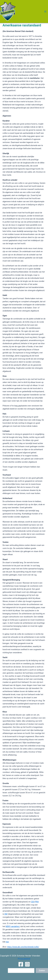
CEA (33, 902)
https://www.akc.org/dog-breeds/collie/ (23, 947)
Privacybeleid (24, 959)
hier (7, 942)
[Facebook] (21, 964)
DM (6, 914)
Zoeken (42, 971)
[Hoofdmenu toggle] (45, 12)
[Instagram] (27, 964)
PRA (37, 902)
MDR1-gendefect (13, 926)
